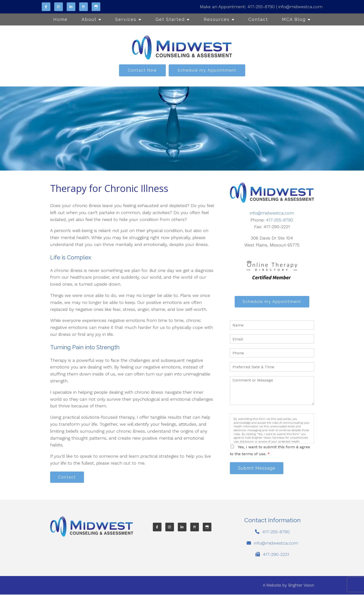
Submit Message (257, 469)
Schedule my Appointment (207, 70)
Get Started (170, 19)
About (89, 19)
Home (60, 19)
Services (126, 19)
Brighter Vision (301, 586)
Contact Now (142, 70)
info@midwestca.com (300, 7)
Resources (217, 19)
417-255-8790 (261, 7)
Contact (258, 19)
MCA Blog (294, 19)
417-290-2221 (276, 555)
